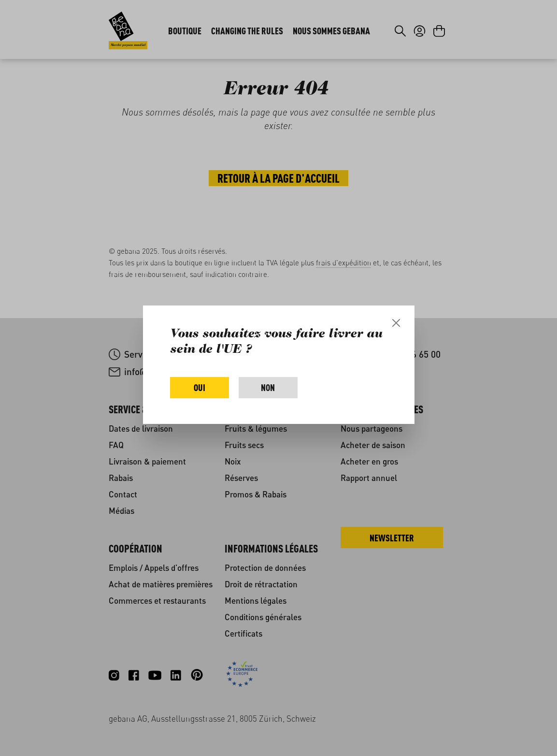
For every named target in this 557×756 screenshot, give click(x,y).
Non (268, 387)
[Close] (396, 323)
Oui (200, 387)
